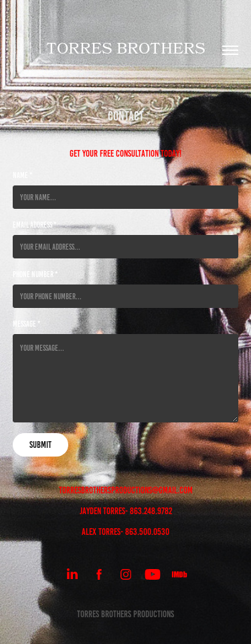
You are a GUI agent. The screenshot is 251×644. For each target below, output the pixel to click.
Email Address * (34, 225)
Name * (22, 175)
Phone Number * (35, 274)
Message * (26, 324)
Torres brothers (126, 50)
